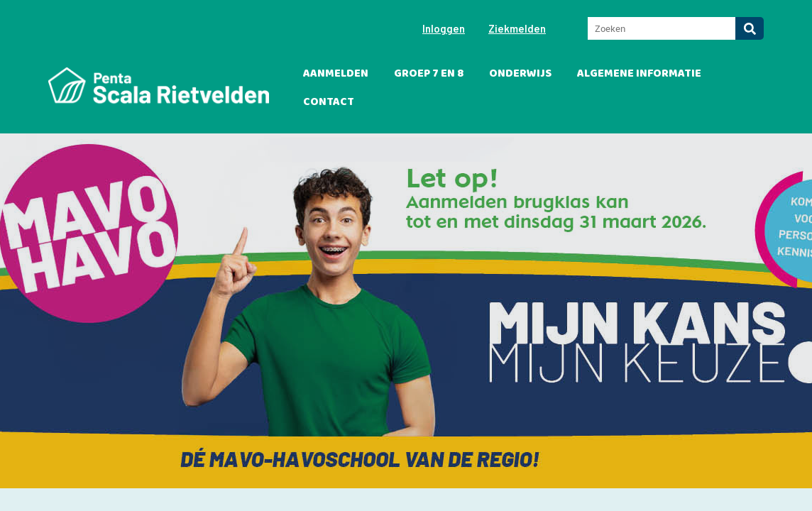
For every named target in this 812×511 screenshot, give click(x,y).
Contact (329, 102)
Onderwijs (520, 73)
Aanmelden (336, 73)
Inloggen (444, 28)
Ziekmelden (517, 28)
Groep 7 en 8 (429, 73)
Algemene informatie (639, 73)
